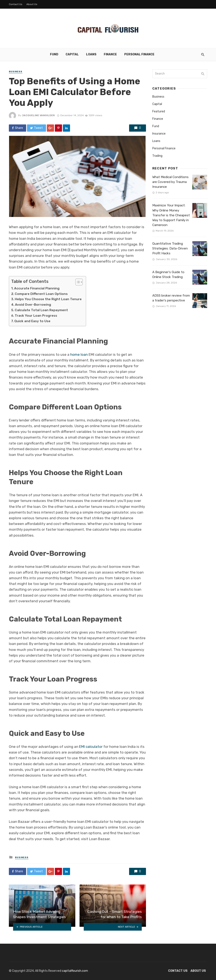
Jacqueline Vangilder (38, 115)
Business (16, 72)
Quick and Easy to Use (32, 321)
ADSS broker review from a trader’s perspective (171, 298)
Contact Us (16, 4)
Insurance (159, 134)
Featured (159, 111)
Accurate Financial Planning (37, 288)
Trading (157, 156)
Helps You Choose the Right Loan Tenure (48, 299)
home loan (79, 354)
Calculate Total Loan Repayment (41, 310)
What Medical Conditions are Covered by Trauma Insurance (170, 182)
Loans (91, 54)
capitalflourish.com (75, 971)
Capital (72, 54)
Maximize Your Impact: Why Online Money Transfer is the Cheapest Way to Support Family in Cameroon (171, 215)
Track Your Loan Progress (36, 316)
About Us (32, 4)
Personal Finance (139, 54)
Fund (54, 54)
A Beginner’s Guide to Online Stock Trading (168, 275)
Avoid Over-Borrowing (33, 305)
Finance (110, 54)
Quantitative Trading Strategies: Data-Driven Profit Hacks (170, 248)
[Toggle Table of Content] (77, 282)
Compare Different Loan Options (41, 294)
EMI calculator (91, 747)
